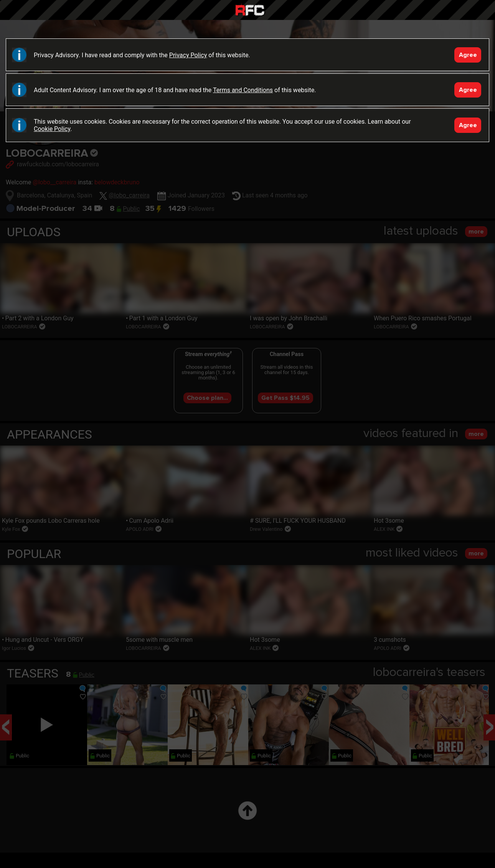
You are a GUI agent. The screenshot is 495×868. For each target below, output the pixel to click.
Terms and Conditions (243, 90)
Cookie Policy (52, 129)
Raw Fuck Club (250, 11)
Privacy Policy (188, 55)
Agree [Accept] (468, 55)
